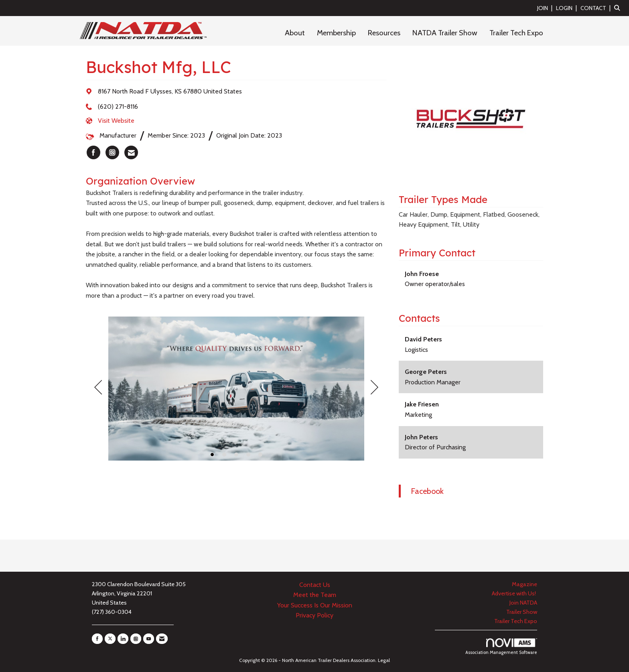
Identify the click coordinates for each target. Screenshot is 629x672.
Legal (384, 660)
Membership (336, 33)
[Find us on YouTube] (149, 639)
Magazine (525, 584)
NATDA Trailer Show (445, 33)
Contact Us (315, 585)
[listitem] (546, 8)
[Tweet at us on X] (110, 639)
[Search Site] (619, 8)
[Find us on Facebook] (97, 639)
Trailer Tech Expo (516, 33)
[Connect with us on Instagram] (136, 639)
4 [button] (248, 455)
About (295, 33)
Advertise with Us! (514, 593)
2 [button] (224, 455)
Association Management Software (501, 647)
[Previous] (98, 388)
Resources (384, 33)
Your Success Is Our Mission (315, 605)
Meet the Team (315, 595)
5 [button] (260, 455)
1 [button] (212, 455)
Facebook (427, 491)
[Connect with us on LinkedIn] (123, 639)
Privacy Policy (314, 615)
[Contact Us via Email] (162, 639)
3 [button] (236, 455)
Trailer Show (522, 612)
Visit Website (116, 121)
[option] (236, 389)
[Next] (374, 388)
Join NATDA (523, 603)
